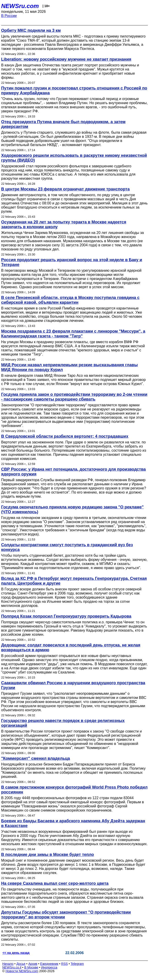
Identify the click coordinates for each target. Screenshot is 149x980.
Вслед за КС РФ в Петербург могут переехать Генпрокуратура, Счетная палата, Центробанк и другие (74, 581)
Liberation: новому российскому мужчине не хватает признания (66, 59)
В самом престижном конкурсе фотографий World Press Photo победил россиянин (74, 790)
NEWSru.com (20, 6)
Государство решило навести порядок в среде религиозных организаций (63, 723)
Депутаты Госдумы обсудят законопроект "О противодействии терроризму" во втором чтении (66, 915)
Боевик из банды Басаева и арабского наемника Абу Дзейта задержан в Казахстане (73, 823)
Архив (33, 964)
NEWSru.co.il (12, 967)
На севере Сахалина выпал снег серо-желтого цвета (55, 883)
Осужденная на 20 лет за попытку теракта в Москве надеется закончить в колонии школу (64, 224)
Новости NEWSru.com (22, 971)
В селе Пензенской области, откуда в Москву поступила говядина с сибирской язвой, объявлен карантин (70, 300)
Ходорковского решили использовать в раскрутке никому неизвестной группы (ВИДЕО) (74, 158)
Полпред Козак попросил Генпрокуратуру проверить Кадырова (66, 616)
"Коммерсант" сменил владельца (36, 758)
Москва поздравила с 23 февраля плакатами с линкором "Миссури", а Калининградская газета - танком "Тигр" (73, 334)
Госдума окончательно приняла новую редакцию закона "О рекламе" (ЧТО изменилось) (72, 509)
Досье (21, 964)
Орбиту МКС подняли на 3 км (31, 30)
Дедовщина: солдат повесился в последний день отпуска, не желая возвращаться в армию (71, 647)
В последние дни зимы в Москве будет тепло (47, 855)
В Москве (31, 967)
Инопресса (49, 967)
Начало (8, 964)
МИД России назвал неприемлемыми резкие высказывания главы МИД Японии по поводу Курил (69, 367)
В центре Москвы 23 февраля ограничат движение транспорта (65, 189)
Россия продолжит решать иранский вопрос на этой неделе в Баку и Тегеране (72, 262)
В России (9, 16)
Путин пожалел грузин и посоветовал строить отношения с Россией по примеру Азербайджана (74, 91)
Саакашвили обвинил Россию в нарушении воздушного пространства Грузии (73, 685)
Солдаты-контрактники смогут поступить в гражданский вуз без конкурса (67, 547)
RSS (64, 964)
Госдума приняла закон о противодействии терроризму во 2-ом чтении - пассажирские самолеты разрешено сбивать (74, 397)
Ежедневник (49, 964)
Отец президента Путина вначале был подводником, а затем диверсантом (63, 124)
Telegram (77, 964)
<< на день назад (16, 953)
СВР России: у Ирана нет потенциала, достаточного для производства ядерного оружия (73, 472)
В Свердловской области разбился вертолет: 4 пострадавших (65, 436)
